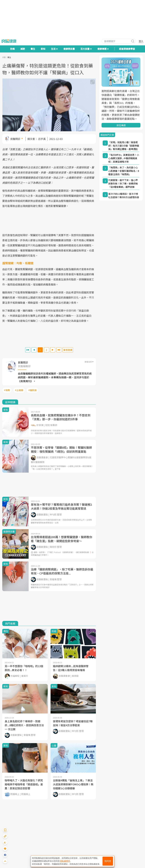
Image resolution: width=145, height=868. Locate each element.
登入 (141, 41)
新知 (43, 49)
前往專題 (121, 125)
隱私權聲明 (65, 861)
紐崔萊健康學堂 (127, 49)
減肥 (23, 49)
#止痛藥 (19, 390)
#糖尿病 (32, 390)
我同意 (108, 861)
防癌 (12, 49)
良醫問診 (15, 139)
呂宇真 (42, 139)
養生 (33, 49)
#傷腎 (7, 390)
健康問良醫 (69, 49)
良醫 (4, 57)
